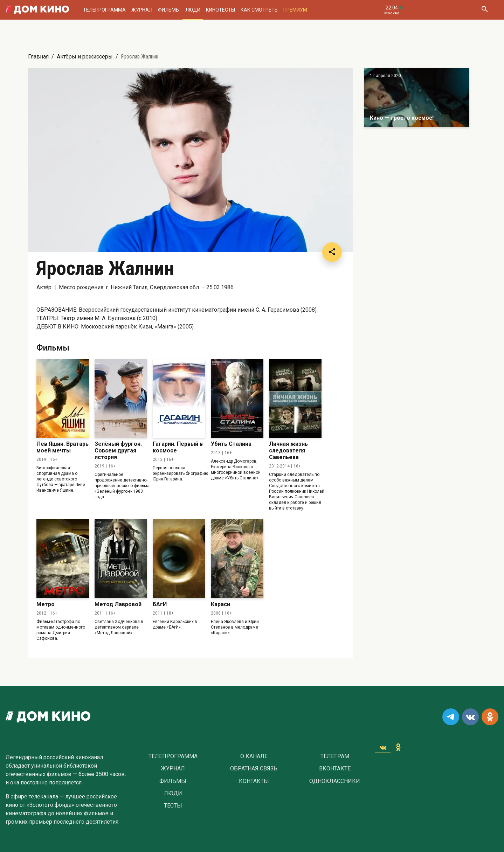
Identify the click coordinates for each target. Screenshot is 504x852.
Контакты (254, 781)
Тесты (173, 806)
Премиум (295, 10)
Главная (38, 57)
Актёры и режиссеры (85, 57)
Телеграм (335, 756)
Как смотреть (259, 10)
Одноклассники (335, 781)
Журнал (142, 10)
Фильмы (169, 10)
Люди (193, 10)
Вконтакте (335, 769)
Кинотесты (220, 10)
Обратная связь (254, 769)
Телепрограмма (104, 10)
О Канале (254, 756)
